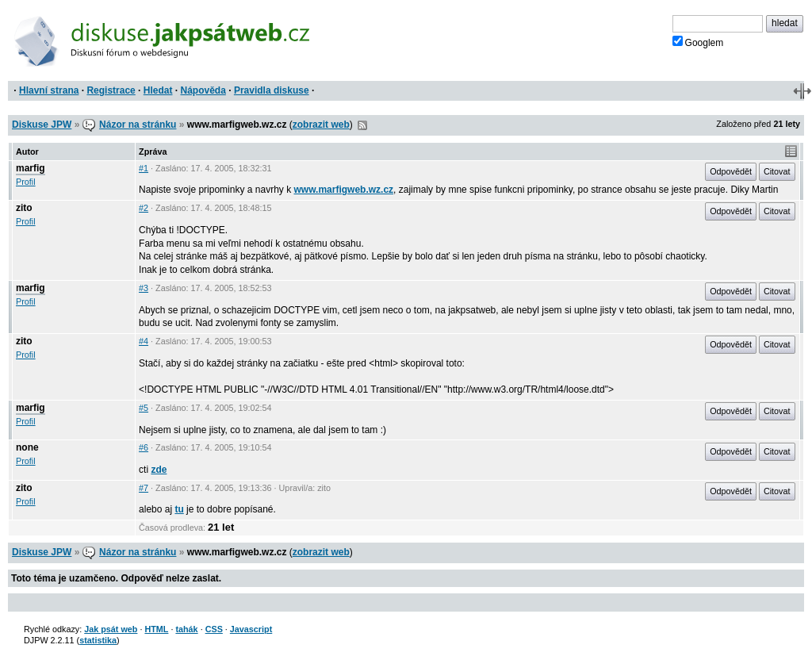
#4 (144, 341)
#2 (144, 208)
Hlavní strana (49, 90)
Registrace (111, 90)
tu (179, 509)
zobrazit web (321, 125)
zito (24, 208)
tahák (186, 629)
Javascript (251, 629)
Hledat (158, 90)
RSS (362, 125)
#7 (144, 488)
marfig (31, 168)
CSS (214, 629)
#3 (144, 288)
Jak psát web (111, 629)
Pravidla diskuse (272, 90)
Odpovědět (731, 171)
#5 (144, 408)
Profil (26, 182)
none (27, 447)
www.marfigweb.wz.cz (343, 190)
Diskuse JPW (42, 125)
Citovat (777, 171)
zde (159, 470)
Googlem (698, 42)
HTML (156, 629)
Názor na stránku (138, 125)
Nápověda (203, 90)
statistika (98, 640)
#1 (144, 168)
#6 (144, 447)
